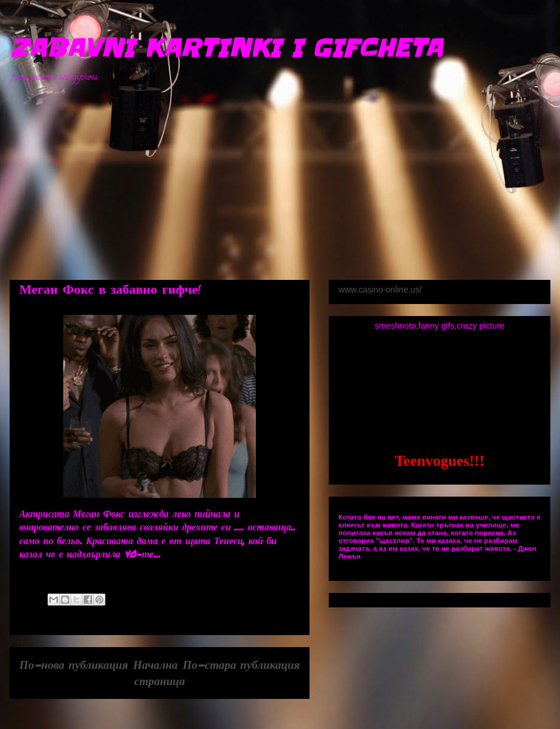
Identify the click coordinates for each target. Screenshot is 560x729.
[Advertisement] (289, 175)
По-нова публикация (74, 664)
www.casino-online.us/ (380, 290)
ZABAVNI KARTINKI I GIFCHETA (226, 48)
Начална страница (159, 672)
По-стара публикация (241, 664)
